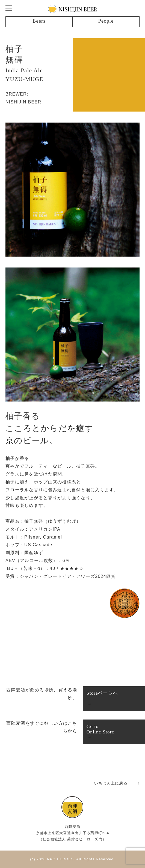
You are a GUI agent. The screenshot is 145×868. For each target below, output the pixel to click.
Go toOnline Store (100, 729)
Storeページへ (102, 693)
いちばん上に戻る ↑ (117, 783)
